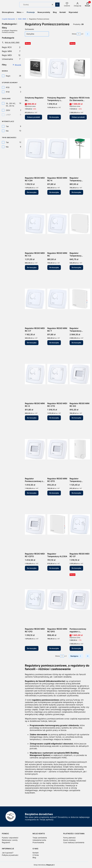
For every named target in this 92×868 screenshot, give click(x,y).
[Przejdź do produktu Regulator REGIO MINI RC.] (58, 224)
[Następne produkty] (76, 656)
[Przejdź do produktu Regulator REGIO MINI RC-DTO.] (58, 449)
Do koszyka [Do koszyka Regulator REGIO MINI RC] (54, 267)
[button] (57, 5)
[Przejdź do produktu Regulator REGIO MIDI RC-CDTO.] (35, 524)
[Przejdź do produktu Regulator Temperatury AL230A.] (58, 524)
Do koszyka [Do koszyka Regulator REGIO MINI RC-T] (54, 343)
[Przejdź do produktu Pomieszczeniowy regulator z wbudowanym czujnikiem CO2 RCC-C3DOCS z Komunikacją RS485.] (80, 600)
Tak (7, 126)
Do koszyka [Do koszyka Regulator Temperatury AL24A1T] (76, 267)
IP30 (8, 92)
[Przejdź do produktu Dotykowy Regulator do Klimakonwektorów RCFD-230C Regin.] (35, 68)
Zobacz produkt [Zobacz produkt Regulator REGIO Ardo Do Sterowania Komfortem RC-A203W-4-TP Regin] (78, 117)
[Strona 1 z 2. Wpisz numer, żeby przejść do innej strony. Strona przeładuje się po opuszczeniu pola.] (79, 34)
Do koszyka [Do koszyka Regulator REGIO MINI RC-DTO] (54, 493)
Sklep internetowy (43, 865)
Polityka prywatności (10, 855)
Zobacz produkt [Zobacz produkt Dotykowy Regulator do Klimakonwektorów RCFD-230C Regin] (33, 117)
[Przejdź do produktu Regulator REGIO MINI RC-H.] (58, 149)
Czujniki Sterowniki (8, 19)
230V (8, 110)
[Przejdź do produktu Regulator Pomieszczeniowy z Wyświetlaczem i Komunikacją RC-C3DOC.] (35, 449)
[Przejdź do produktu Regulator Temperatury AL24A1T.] (80, 224)
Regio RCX (11, 47)
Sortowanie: (30, 29)
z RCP (8, 115)
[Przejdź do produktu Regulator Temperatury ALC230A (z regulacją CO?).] (80, 299)
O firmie (36, 855)
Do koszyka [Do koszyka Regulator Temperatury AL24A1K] (76, 192)
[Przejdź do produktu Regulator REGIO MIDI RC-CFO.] (35, 600)
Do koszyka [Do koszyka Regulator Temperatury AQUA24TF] (76, 493)
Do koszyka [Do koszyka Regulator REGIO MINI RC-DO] (76, 418)
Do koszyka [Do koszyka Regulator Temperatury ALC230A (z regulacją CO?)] (76, 343)
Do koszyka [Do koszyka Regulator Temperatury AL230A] (54, 568)
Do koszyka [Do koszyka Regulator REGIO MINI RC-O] (32, 418)
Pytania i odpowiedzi (10, 838)
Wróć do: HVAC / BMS (11, 42)
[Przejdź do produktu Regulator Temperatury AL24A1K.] (80, 149)
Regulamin (6, 842)
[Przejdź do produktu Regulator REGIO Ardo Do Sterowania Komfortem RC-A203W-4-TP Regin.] (80, 68)
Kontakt (36, 853)
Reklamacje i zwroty (10, 840)
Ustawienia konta (39, 840)
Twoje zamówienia (40, 838)
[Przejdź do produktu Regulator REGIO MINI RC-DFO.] (58, 600)
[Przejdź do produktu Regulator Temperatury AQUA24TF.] (80, 449)
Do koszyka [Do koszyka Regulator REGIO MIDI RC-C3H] (32, 192)
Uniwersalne (11, 59)
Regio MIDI (11, 55)
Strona (74, 34)
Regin (8, 76)
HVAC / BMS (22, 19)
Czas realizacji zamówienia (74, 842)
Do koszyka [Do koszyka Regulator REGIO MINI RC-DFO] (54, 648)
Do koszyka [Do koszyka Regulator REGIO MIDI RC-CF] (76, 568)
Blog (34, 857)
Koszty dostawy (69, 840)
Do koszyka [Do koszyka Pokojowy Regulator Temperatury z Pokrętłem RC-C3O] (54, 117)
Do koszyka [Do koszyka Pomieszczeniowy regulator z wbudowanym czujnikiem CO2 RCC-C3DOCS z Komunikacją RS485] (76, 648)
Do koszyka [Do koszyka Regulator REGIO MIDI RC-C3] (32, 267)
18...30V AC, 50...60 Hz (11, 105)
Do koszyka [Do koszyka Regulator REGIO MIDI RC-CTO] (54, 418)
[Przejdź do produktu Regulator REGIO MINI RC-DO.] (80, 374)
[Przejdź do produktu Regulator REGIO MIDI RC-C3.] (35, 224)
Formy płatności (69, 838)
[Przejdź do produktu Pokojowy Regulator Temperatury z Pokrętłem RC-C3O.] (58, 68)
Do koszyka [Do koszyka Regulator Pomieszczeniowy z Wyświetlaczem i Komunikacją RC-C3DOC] (32, 493)
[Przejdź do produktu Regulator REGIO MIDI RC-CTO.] (58, 374)
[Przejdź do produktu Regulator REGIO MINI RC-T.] (58, 299)
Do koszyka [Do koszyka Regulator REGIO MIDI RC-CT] (32, 343)
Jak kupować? (8, 853)
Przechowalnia (38, 842)
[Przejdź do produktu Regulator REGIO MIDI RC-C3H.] (35, 149)
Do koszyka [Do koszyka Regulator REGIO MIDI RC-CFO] (32, 648)
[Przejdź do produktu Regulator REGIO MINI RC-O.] (35, 374)
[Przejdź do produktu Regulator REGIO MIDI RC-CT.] (35, 299)
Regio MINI (11, 51)
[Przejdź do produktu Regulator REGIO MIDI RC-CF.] (80, 524)
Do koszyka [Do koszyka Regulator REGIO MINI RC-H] (54, 192)
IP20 (8, 87)
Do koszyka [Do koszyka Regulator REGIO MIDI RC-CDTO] (32, 568)
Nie (7, 131)
